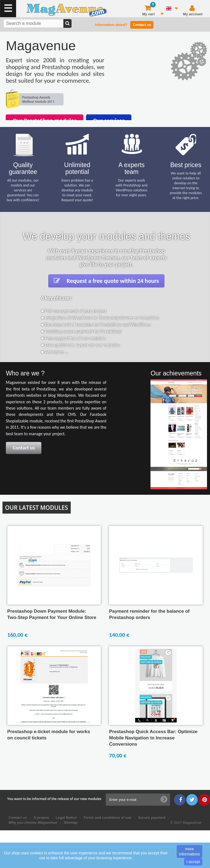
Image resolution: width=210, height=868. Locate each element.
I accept (193, 862)
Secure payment (152, 818)
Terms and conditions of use (108, 818)
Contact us (142, 25)
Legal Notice (66, 818)
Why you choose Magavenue (33, 823)
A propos (41, 818)
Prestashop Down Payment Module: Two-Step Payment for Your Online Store (52, 614)
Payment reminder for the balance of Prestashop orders (149, 614)
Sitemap (71, 823)
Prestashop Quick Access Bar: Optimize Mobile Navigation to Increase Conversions (153, 738)
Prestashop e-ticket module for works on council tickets (49, 735)
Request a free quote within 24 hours (106, 281)
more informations (190, 851)
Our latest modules (37, 508)
